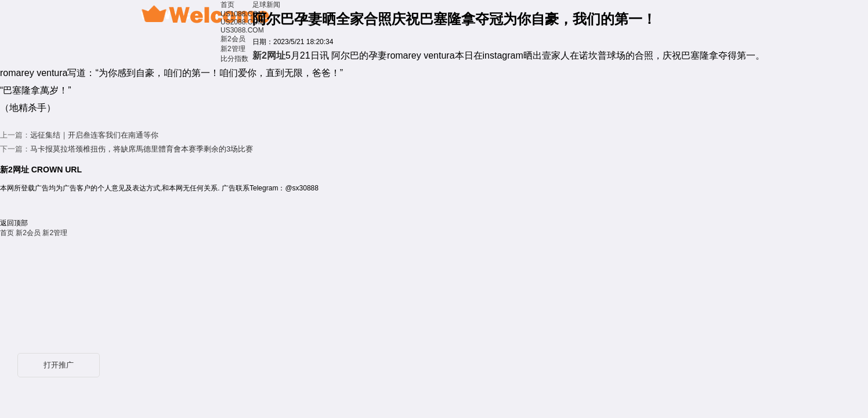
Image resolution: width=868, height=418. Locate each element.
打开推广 (59, 365)
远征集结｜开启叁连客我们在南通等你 (94, 135)
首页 (227, 5)
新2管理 (233, 49)
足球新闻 (266, 5)
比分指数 (234, 59)
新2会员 (233, 39)
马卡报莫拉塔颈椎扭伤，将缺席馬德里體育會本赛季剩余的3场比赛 (142, 149)
